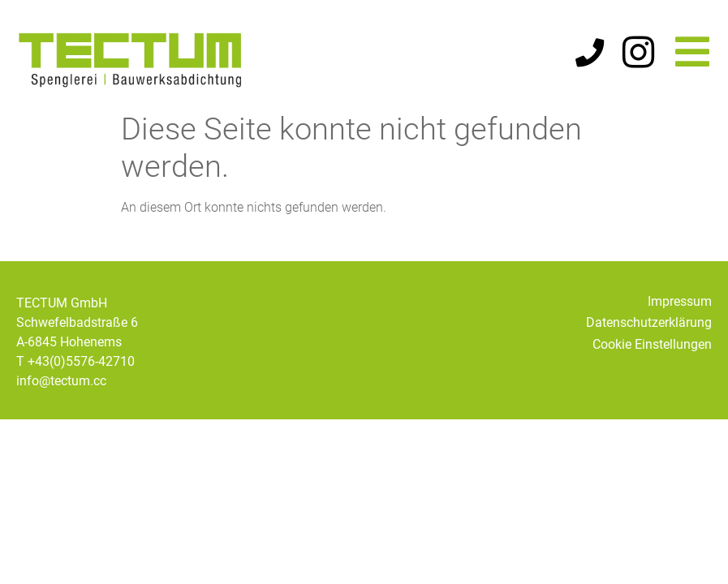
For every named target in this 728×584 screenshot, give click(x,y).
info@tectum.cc (61, 381)
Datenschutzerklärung (649, 322)
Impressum (680, 301)
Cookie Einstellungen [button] (652, 344)
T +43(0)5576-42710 (75, 361)
